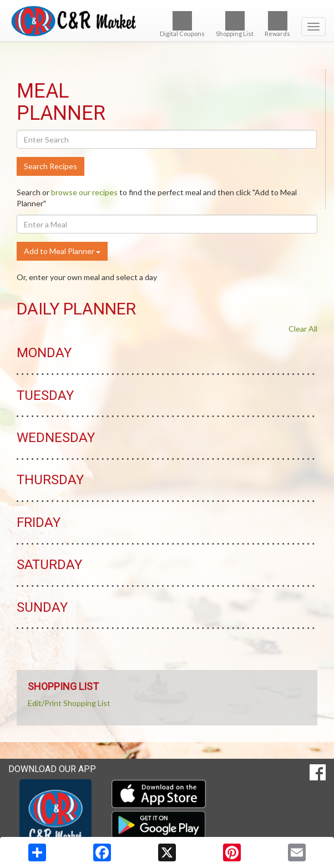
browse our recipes (84, 192)
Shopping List (235, 24)
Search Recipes (50, 166)
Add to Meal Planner (62, 251)
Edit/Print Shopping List (69, 703)
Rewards (277, 24)
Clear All (303, 329)
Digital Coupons (182, 24)
